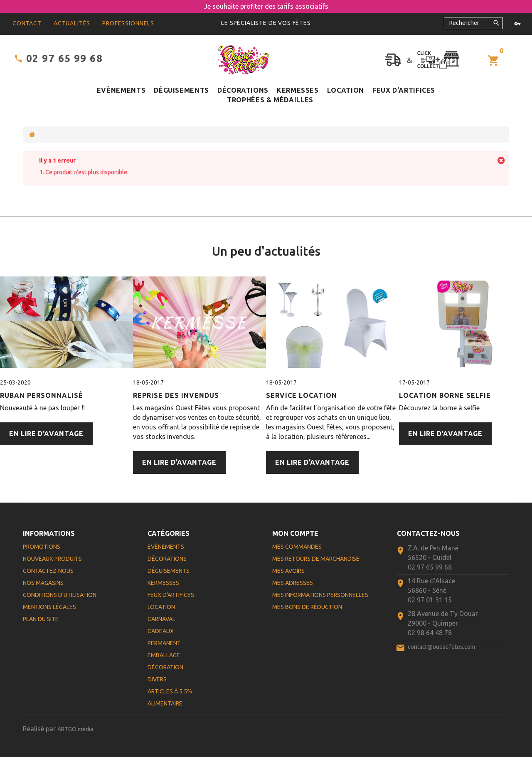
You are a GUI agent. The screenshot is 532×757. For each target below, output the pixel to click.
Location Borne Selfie (445, 395)
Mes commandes (297, 547)
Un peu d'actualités (266, 251)
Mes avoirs (288, 571)
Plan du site (41, 619)
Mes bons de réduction (307, 607)
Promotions (42, 547)
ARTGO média (75, 729)
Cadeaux (161, 631)
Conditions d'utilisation (60, 595)
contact (27, 23)
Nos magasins (43, 583)
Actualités (72, 23)
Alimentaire (165, 703)
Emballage (164, 655)
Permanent (164, 643)
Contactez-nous (48, 571)
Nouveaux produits (52, 559)
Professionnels (128, 23)
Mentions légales (49, 607)
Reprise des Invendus (176, 395)
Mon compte (295, 533)
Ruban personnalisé (42, 395)
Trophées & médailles (270, 100)
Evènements (121, 90)
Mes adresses (293, 583)
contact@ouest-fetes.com (441, 647)
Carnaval (161, 619)
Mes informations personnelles (320, 595)
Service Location (302, 395)
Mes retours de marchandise (316, 559)
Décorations (243, 90)
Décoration (165, 667)
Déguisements (181, 90)
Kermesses (298, 90)
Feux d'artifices (404, 90)
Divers (157, 679)
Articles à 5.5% (170, 691)
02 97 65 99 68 (64, 58)
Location (346, 90)
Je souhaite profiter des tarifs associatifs (266, 6)
